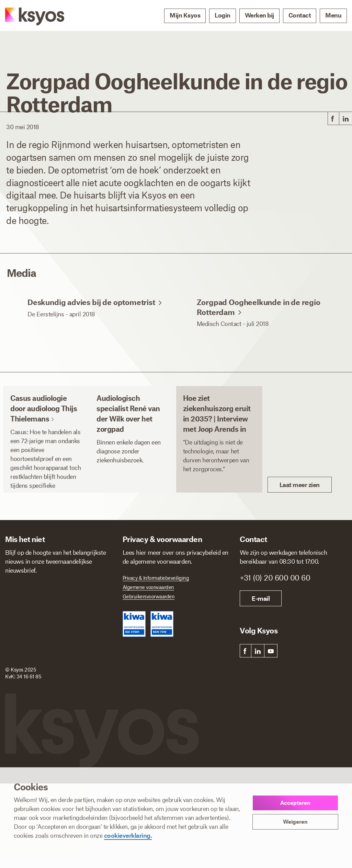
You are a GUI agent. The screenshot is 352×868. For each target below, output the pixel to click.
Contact (300, 15)
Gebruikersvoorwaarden (149, 596)
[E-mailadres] (59, 627)
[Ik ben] (61, 656)
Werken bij (259, 15)
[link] (333, 119)
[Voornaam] (30, 597)
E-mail (261, 598)
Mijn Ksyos (185, 15)
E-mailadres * (22, 616)
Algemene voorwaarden (148, 587)
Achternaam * (79, 587)
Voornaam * (20, 587)
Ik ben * (15, 646)
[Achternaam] (87, 597)
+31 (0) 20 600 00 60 (275, 577)
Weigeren (295, 821)
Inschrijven (30, 681)
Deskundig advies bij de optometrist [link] (95, 312)
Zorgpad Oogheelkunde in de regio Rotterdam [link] (259, 317)
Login (223, 15)
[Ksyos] (28, 16)
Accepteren (295, 803)
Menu (333, 15)
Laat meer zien (300, 485)
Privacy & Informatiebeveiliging (156, 578)
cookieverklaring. (128, 835)
